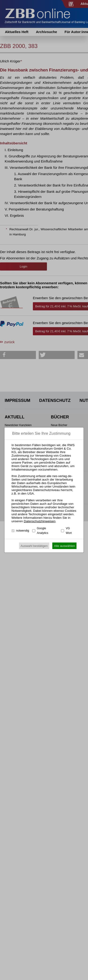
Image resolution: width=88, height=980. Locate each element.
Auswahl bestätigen (34, 546)
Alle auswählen (65, 546)
